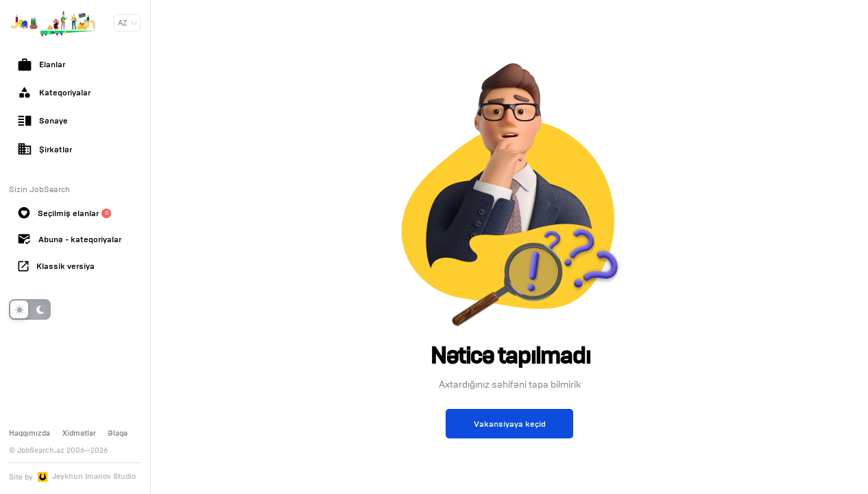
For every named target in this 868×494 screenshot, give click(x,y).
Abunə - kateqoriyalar (70, 239)
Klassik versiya (56, 266)
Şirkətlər (45, 149)
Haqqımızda (29, 433)
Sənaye (43, 121)
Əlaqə (118, 433)
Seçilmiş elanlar (64, 213)
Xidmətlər (79, 433)
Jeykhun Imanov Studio (94, 477)
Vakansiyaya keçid (510, 424)
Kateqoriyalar (54, 93)
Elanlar (41, 64)
